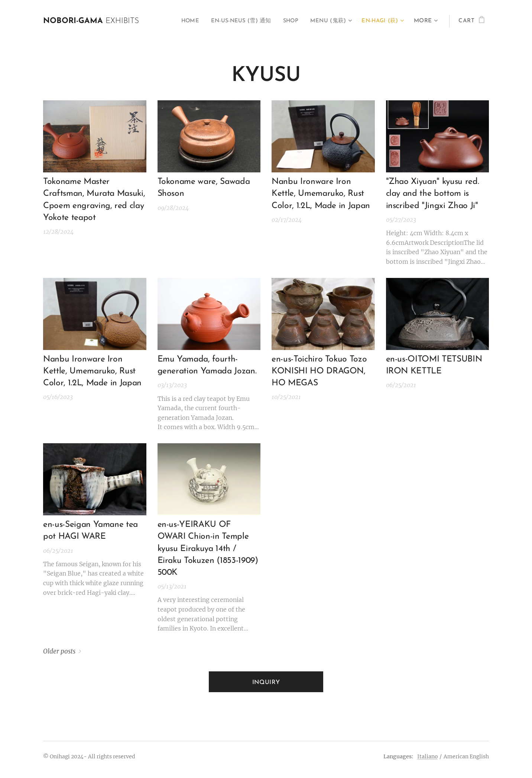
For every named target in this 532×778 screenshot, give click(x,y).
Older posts (59, 651)
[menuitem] (181, 21)
